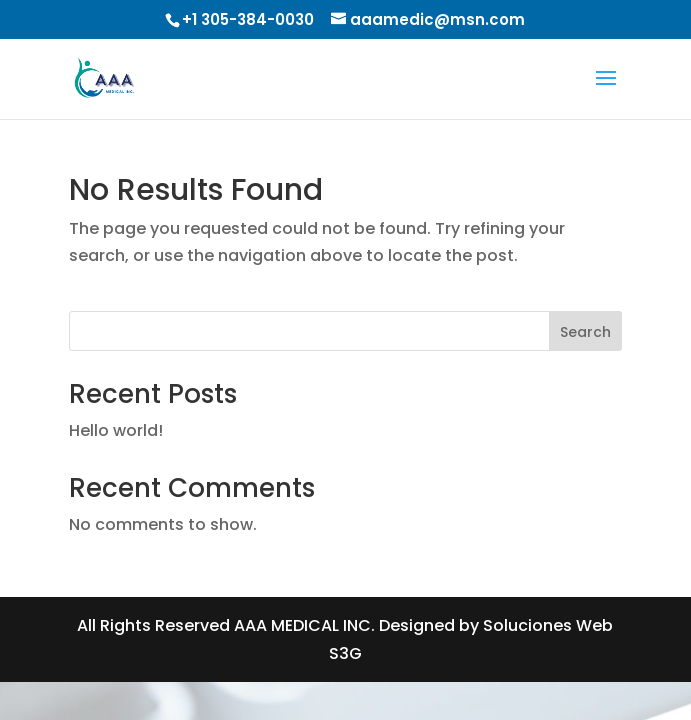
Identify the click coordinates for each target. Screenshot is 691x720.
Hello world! (116, 430)
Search (585, 332)
